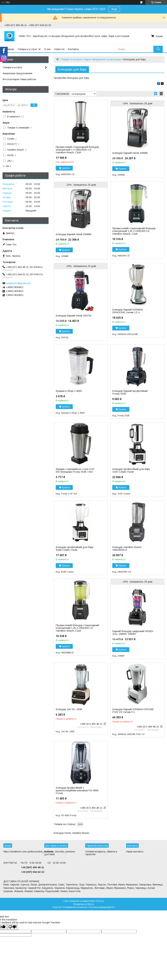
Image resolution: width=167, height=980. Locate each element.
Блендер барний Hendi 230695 (130, 153)
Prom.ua (100, 901)
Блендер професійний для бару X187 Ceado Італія (131, 470)
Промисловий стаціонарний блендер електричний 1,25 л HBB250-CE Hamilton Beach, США (134, 231)
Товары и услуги (27, 49)
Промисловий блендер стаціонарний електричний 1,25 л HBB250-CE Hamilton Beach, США (77, 628)
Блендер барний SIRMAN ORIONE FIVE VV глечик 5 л (133, 711)
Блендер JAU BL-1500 (69, 709)
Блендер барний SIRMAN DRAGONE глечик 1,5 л (127, 311)
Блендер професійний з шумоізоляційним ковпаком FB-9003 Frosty (77, 790)
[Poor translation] (12, 927)
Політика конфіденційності (102, 907)
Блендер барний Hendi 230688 (73, 234)
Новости (59, 49)
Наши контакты (135, 852)
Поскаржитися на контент (75, 907)
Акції (114, 9)
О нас (47, 49)
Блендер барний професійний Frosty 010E (130, 392)
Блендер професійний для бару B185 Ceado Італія (75, 549)
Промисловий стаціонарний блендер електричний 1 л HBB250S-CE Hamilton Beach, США (77, 150)
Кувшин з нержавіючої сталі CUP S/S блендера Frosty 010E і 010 (75, 470)
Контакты (73, 49)
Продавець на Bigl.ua (83, 904)
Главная (9, 49)
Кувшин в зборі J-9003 (69, 391)
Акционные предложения (17, 73)
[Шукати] (158, 49)
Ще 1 (8, 166)
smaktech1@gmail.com (18, 283)
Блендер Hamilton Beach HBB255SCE (127, 549)
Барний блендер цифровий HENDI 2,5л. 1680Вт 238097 (133, 633)
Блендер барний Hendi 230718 (73, 316)
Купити (66, 168)
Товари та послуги (71, 59)
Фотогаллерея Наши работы (19, 79)
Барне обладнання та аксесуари (103, 59)
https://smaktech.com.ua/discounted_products (28, 852)
